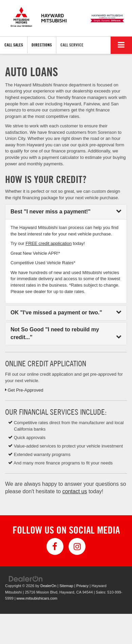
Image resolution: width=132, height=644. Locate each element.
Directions (42, 45)
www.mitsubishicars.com (37, 598)
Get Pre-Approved (24, 390)
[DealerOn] (26, 579)
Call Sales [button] (14, 45)
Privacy (82, 586)
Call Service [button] (72, 45)
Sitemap (66, 586)
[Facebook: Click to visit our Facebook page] (55, 546)
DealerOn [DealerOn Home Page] (48, 586)
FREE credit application (49, 243)
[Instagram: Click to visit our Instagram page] (77, 546)
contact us (75, 491)
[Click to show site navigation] (121, 45)
